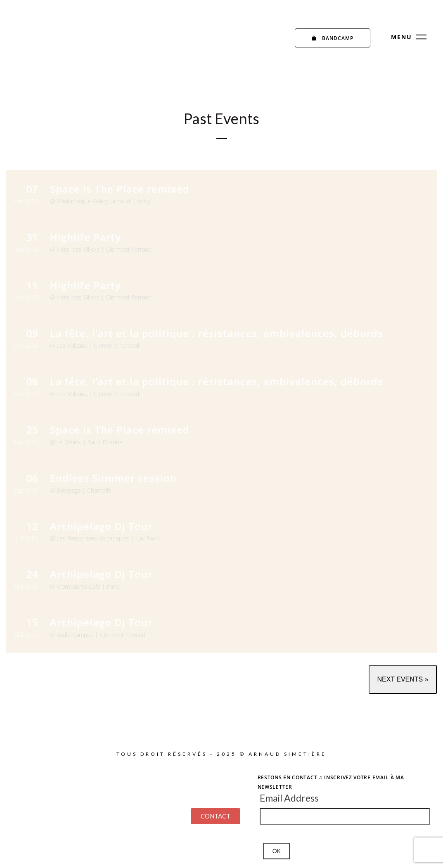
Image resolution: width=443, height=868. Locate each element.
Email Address (289, 798)
